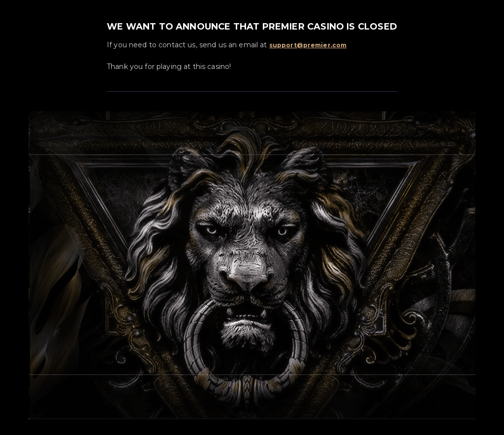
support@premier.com (308, 45)
